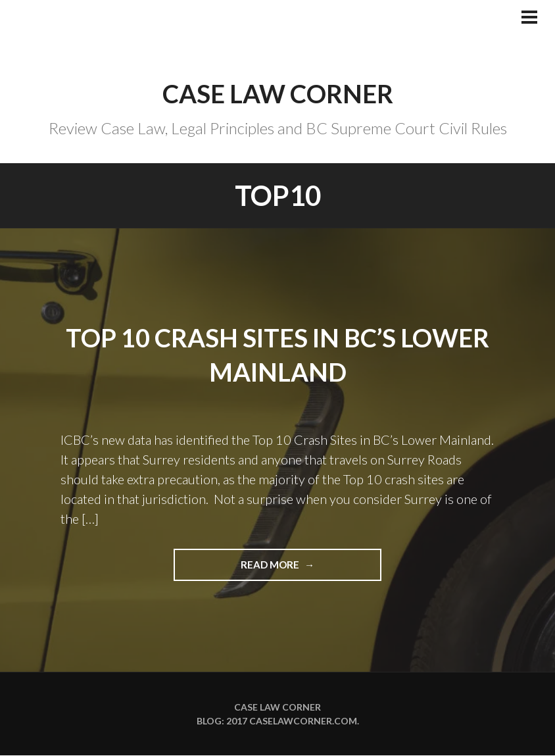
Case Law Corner (277, 93)
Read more (300, 569)
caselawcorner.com (303, 721)
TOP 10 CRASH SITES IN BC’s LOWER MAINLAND (277, 354)
